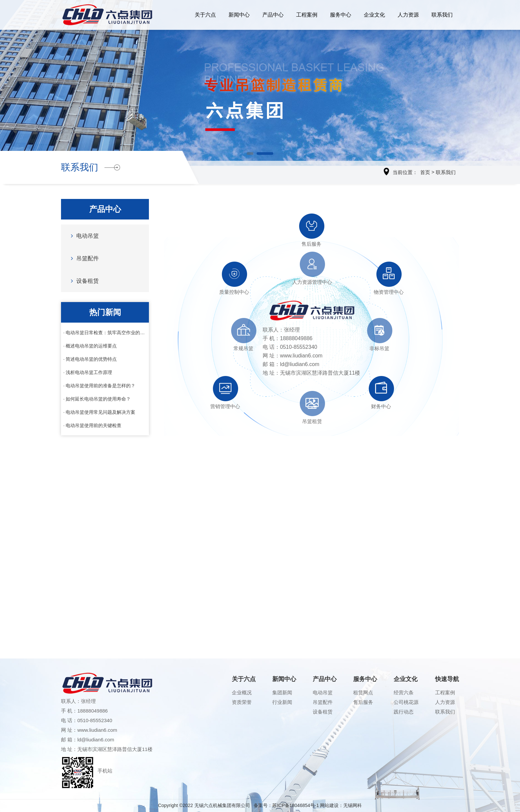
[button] (250, 154)
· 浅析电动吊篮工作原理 (88, 372)
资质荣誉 (242, 702)
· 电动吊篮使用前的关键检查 (93, 425)
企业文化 (374, 15)
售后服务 (363, 702)
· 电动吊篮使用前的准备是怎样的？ (99, 386)
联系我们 (442, 15)
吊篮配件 (83, 258)
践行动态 (404, 712)
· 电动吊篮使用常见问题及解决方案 (99, 412)
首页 (425, 172)
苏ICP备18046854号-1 (295, 805)
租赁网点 (363, 692)
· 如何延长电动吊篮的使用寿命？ (97, 399)
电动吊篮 (83, 236)
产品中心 (273, 15)
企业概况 (242, 692)
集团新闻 (282, 692)
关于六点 (205, 15)
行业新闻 (282, 702)
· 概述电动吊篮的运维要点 (90, 346)
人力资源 (408, 15)
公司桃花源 (406, 702)
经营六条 (404, 692)
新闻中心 (239, 15)
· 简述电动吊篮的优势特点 (90, 359)
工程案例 (307, 15)
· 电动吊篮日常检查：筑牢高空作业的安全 (105, 333)
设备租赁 (83, 281)
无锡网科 (353, 805)
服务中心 (341, 15)
